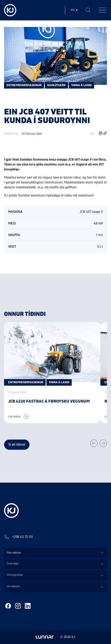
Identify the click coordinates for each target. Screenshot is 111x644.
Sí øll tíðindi (17, 445)
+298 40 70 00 (19, 537)
